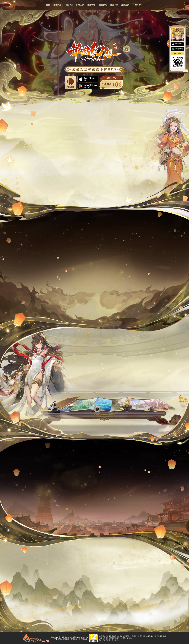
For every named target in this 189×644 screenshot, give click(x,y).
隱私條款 (74, 639)
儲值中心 (114, 5)
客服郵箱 (58, 639)
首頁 (48, 5)
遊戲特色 (91, 5)
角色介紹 (69, 5)
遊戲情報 (103, 5)
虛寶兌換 (125, 5)
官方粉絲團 (83, 639)
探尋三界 (80, 5)
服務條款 (66, 639)
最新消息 (57, 5)
